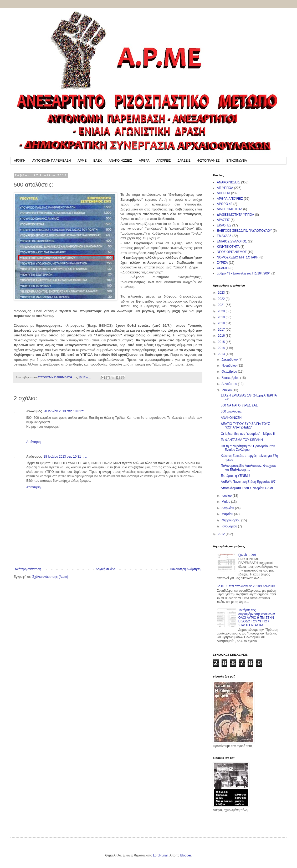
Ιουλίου (227, 390)
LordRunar (160, 855)
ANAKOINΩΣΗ (231, 418)
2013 (222, 354)
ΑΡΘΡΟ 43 (225, 204)
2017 (222, 330)
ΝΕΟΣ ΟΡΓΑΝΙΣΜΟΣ (232, 252)
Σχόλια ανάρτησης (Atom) (50, 577)
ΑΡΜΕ (82, 161)
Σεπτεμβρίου (231, 378)
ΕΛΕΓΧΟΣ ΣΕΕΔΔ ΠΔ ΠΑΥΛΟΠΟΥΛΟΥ (244, 231)
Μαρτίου (228, 514)
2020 (222, 311)
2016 (222, 336)
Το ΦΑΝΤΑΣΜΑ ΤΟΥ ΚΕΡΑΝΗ (242, 440)
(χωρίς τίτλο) (247, 555)
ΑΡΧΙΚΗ (20, 161)
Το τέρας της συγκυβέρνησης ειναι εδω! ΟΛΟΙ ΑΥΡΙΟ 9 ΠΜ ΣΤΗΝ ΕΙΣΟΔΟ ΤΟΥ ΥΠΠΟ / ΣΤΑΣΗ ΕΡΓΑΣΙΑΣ (257, 618)
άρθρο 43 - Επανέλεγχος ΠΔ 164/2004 (244, 273)
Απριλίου (228, 508)
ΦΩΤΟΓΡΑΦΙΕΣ (209, 161)
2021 (222, 305)
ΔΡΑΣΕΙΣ (184, 161)
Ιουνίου (227, 496)
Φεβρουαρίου (231, 520)
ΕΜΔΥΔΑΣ (224, 236)
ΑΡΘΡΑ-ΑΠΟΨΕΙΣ (230, 199)
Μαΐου (226, 502)
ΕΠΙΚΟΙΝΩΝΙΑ (237, 161)
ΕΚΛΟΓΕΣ (224, 225)
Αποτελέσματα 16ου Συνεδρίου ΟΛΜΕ (247, 488)
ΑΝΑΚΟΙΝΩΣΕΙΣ (120, 161)
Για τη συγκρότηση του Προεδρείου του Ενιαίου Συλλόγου (248, 448)
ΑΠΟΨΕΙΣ (164, 161)
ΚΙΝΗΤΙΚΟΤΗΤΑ (228, 247)
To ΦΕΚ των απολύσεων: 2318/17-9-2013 (246, 586)
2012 (222, 534)
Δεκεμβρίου (230, 359)
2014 (222, 348)
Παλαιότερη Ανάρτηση (185, 569)
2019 (222, 317)
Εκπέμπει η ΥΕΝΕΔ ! (235, 476)
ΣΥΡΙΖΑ (222, 263)
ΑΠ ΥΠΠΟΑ (225, 188)
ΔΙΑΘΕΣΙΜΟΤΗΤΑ (230, 209)
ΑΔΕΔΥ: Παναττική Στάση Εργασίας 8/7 (248, 482)
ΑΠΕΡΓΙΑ (224, 193)
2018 (222, 323)
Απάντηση (34, 442)
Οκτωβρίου (230, 372)
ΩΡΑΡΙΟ (223, 268)
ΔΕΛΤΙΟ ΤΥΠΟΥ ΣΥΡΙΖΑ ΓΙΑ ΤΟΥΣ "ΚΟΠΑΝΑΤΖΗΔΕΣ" (245, 426)
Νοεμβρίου (230, 366)
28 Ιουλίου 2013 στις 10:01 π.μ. (65, 411)
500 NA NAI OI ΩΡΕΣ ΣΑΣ (239, 405)
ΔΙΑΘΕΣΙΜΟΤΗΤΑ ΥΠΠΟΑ (235, 215)
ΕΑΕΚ (98, 161)
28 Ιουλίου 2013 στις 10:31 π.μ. (65, 457)
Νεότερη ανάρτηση (28, 569)
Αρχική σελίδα (106, 569)
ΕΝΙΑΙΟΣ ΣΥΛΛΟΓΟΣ (232, 241)
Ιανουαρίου (230, 526)
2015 (222, 342)
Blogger (186, 855)
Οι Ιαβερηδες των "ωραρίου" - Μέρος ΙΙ (248, 434)
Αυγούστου (230, 384)
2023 (222, 293)
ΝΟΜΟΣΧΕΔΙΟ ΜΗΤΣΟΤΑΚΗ (238, 257)
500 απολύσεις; (232, 411)
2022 (222, 299)
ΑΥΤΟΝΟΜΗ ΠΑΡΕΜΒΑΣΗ (52, 161)
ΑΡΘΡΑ (144, 161)
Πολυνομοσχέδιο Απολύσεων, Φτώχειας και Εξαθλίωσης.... (249, 468)
